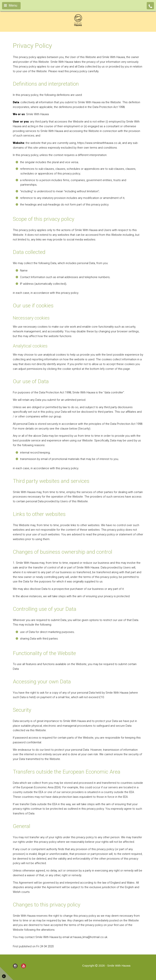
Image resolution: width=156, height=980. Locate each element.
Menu (11, 5)
